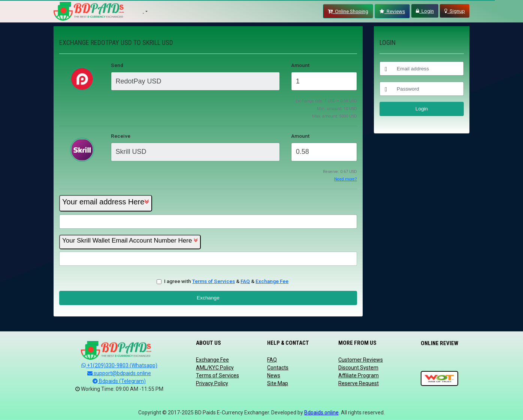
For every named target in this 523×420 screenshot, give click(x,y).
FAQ (245, 281)
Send (117, 65)
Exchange (208, 298)
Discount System (358, 368)
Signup (455, 11)
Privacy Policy (212, 383)
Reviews (392, 11)
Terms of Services (214, 281)
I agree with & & (226, 281)
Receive (121, 136)
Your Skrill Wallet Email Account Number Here (127, 241)
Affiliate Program (359, 375)
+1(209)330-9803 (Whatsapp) (119, 365)
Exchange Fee (272, 281)
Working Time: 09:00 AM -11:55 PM (119, 389)
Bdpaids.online (321, 413)
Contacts (278, 368)
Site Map (278, 383)
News (274, 375)
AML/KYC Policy (215, 368)
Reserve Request (359, 383)
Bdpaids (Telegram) (119, 381)
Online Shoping (348, 11)
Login (425, 11)
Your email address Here (106, 202)
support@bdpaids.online (119, 373)
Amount (300, 65)
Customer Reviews (361, 360)
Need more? (346, 179)
